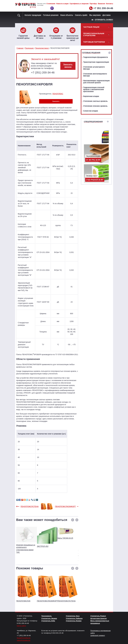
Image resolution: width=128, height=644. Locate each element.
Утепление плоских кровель (95, 106)
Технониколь (46, 616)
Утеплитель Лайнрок (74, 618)
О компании (51, 4)
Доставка (107, 15)
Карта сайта (21, 626)
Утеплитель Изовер (74, 621)
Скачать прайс (81, 15)
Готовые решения (51, 15)
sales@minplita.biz (24, 640)
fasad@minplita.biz (24, 638)
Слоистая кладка (91, 111)
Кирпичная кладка (91, 96)
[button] (73, 520)
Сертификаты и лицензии (79, 4)
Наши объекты (67, 15)
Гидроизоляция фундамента (96, 57)
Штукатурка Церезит (99, 618)
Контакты (110, 4)
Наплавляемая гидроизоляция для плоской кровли (96, 82)
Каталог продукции (33, 15)
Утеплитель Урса (73, 616)
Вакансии (101, 4)
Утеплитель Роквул (98, 616)
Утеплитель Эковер (49, 618)
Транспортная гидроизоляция (96, 62)
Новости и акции (62, 4)
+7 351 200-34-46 (103, 8)
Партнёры (93, 4)
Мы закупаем (95, 15)
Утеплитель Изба (48, 621)
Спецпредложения (93, 122)
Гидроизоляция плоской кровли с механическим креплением (94, 89)
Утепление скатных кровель (95, 101)
